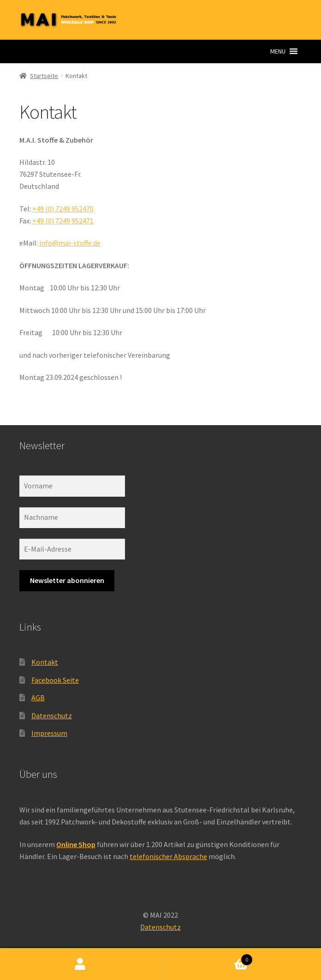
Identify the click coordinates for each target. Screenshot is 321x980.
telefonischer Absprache (168, 856)
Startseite (44, 76)
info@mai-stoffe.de (70, 243)
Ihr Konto (80, 964)
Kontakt (45, 662)
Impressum (49, 733)
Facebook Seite (55, 680)
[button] (278, 51)
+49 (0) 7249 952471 (63, 221)
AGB (38, 697)
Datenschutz (52, 715)
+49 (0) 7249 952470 (63, 209)
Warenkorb (207, 958)
